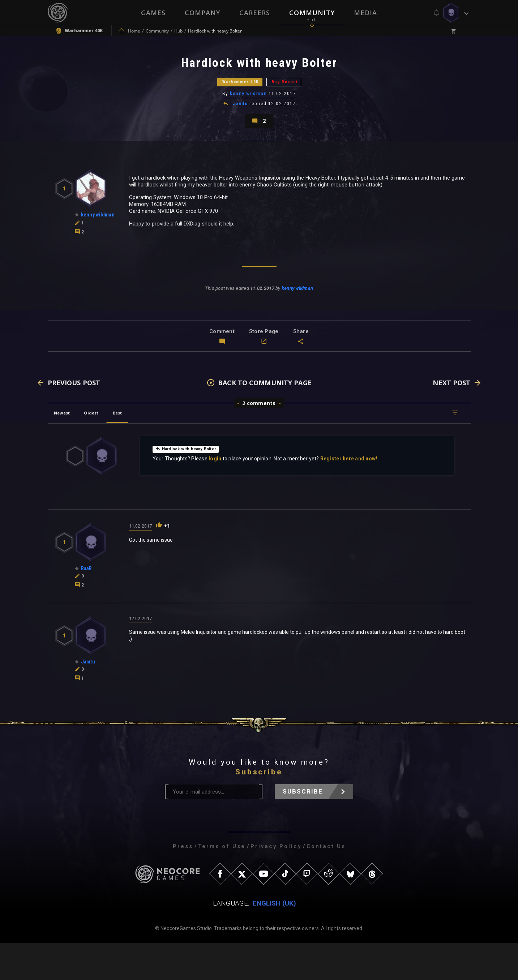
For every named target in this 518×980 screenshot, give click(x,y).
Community (312, 13)
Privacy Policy (276, 884)
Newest (67, 450)
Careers (255, 13)
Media (366, 13)
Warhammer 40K (229, 96)
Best (140, 450)
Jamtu (241, 124)
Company (202, 13)
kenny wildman (249, 114)
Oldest (106, 450)
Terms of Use (222, 884)
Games (153, 13)
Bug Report (301, 96)
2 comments (259, 440)
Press (183, 884)
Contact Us (326, 884)
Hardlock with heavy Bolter (193, 486)
